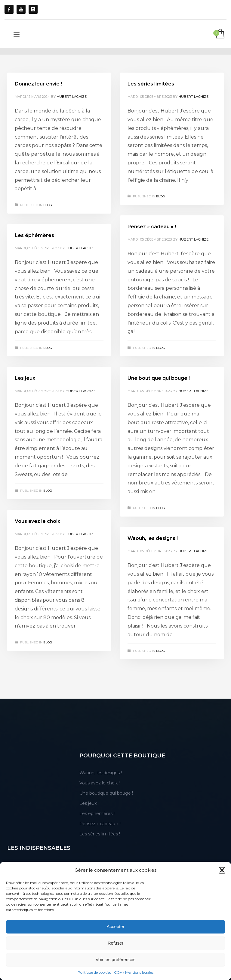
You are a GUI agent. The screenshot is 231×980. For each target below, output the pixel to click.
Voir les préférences (116, 959)
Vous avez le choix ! (39, 521)
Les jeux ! (26, 378)
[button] (222, 870)
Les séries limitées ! (152, 84)
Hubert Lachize (72, 97)
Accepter (115, 926)
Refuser (116, 943)
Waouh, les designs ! (153, 538)
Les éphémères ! (36, 235)
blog (48, 205)
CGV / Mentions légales (134, 972)
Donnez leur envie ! (38, 84)
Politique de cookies (94, 972)
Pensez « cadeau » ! (152, 227)
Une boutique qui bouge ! (159, 378)
